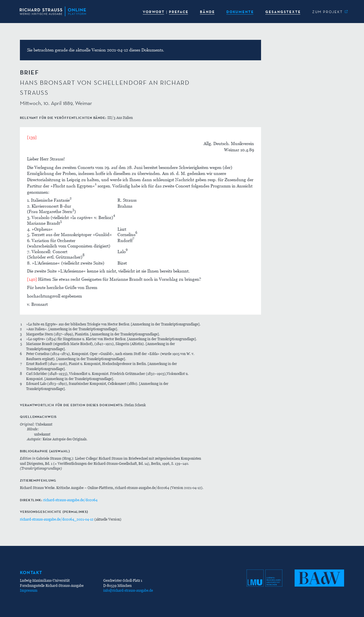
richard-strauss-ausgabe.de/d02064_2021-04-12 (57, 519)
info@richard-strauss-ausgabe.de (128, 590)
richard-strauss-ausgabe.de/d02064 (70, 500)
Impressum (29, 590)
